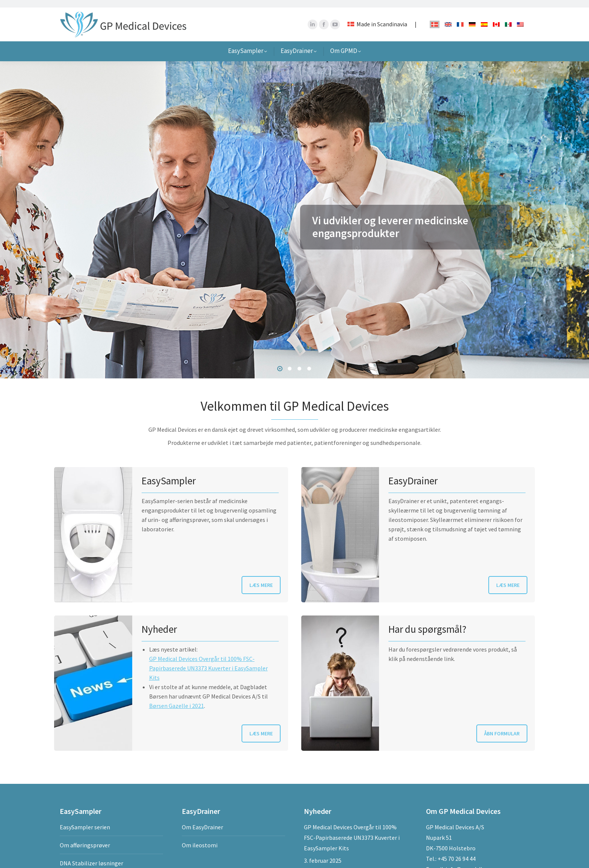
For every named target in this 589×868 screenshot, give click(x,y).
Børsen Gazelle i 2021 (177, 698)
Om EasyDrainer (202, 820)
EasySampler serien (85, 820)
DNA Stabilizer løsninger (91, 856)
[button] (280, 361)
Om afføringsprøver (85, 838)
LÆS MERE (261, 578)
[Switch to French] (460, 17)
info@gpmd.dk (464, 862)
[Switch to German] (472, 17)
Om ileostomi (200, 838)
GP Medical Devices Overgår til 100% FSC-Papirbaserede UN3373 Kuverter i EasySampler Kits (208, 661)
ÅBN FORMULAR (502, 726)
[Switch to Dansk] (435, 17)
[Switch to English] (448, 17)
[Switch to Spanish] (484, 17)
